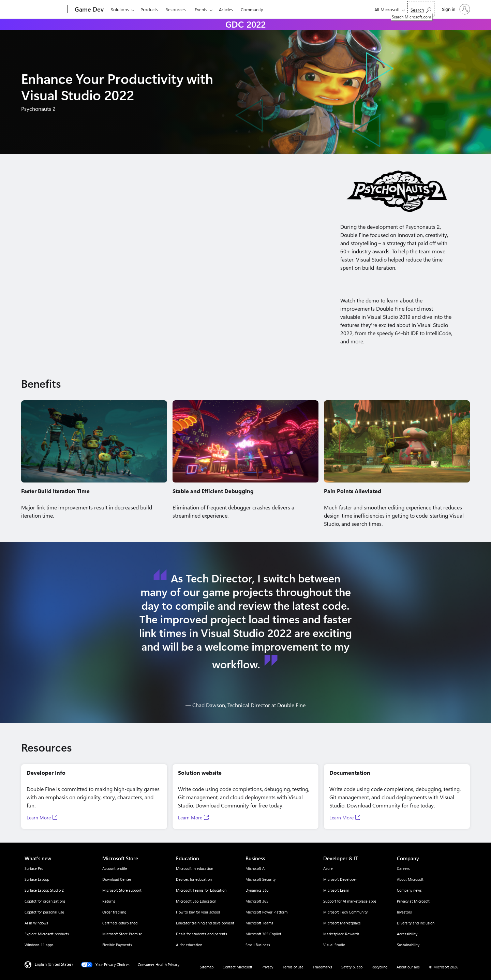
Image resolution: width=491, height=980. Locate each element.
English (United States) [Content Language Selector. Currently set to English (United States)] (54, 964)
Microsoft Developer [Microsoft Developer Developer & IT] (340, 879)
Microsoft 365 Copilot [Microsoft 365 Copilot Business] (263, 934)
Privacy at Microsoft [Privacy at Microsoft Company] (413, 901)
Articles (226, 9)
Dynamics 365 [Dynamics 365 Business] (257, 890)
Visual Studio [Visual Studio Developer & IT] (334, 945)
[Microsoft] (42, 10)
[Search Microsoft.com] (421, 9)
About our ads (408, 967)
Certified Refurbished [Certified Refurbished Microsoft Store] (120, 923)
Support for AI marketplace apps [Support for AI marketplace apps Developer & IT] (350, 901)
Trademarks (322, 967)
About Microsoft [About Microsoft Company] (410, 879)
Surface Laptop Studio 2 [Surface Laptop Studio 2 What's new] (44, 890)
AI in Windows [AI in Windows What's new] (36, 923)
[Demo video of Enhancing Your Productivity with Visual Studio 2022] (170, 251)
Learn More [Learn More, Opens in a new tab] (39, 818)
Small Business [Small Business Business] (258, 945)
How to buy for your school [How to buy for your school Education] (198, 912)
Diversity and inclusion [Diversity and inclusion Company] (416, 923)
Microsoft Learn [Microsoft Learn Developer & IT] (336, 890)
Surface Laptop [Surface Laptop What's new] (37, 879)
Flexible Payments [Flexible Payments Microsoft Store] (117, 945)
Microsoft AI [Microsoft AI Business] (256, 868)
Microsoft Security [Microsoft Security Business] (261, 879)
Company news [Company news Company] (409, 890)
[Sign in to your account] (455, 9)
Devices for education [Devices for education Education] (194, 879)
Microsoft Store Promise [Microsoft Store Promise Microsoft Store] (122, 934)
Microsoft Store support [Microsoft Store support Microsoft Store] (122, 890)
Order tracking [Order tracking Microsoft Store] (114, 912)
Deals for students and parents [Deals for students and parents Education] (202, 934)
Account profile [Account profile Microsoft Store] (115, 868)
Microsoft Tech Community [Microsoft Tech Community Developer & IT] (345, 912)
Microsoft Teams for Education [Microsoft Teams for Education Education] (201, 890)
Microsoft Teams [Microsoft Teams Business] (259, 923)
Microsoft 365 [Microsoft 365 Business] (257, 901)
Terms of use (293, 967)
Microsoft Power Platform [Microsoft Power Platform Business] (266, 912)
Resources (176, 9)
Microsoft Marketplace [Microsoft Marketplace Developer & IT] (342, 923)
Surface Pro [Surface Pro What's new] (34, 868)
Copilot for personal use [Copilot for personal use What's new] (44, 912)
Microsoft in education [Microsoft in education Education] (195, 868)
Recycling (380, 967)
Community (252, 9)
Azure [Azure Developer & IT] (328, 868)
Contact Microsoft (237, 967)
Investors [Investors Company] (404, 912)
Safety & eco (352, 967)
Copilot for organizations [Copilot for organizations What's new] (45, 901)
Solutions (120, 9)
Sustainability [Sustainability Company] (408, 945)
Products (149, 9)
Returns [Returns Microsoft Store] (109, 901)
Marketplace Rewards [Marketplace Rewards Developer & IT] (341, 934)
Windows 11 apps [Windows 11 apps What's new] (39, 945)
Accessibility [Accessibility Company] (407, 934)
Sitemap (207, 967)
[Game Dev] (88, 10)
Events (201, 9)
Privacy (267, 967)
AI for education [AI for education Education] (189, 945)
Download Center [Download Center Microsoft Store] (117, 879)
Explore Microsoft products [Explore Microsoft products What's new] (47, 934)
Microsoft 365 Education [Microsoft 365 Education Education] (196, 901)
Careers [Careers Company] (403, 868)
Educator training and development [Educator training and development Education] (205, 923)
